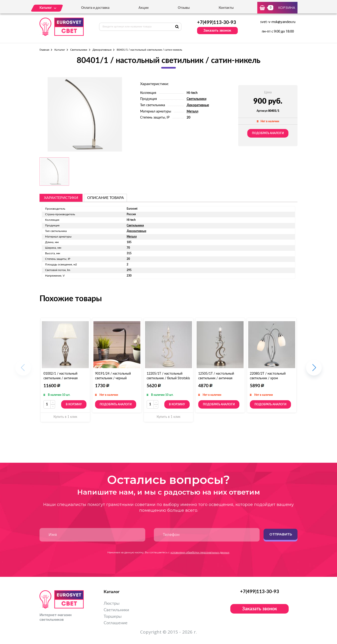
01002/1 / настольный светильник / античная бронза (61, 378)
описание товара (106, 198)
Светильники (79, 50)
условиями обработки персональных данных (200, 552)
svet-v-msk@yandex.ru (278, 22)
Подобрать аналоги (268, 133)
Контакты (226, 8)
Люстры (112, 604)
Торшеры (113, 617)
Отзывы (184, 8)
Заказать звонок (217, 30)
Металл (192, 112)
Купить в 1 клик (65, 417)
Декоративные (102, 50)
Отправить (281, 534)
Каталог (60, 50)
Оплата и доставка (95, 8)
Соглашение (116, 623)
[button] (314, 370)
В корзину (74, 404)
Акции (144, 8)
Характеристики (61, 198)
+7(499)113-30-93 (217, 23)
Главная (44, 50)
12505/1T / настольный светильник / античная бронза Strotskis (216, 378)
